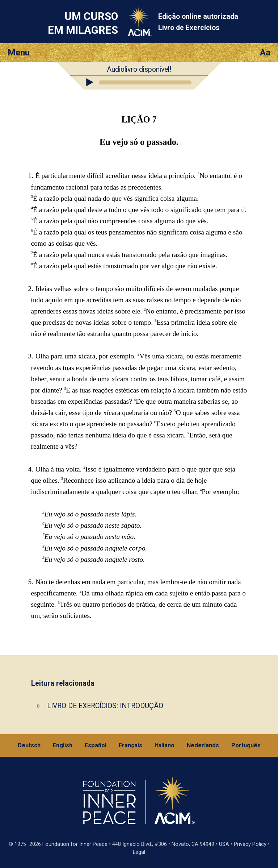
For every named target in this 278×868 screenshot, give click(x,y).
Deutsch (29, 745)
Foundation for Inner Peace (75, 844)
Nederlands (203, 745)
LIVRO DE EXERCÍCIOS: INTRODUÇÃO (105, 706)
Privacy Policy (250, 844)
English (63, 745)
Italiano (165, 745)
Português (246, 745)
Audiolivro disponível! (139, 69)
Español (96, 745)
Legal (139, 852)
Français (130, 745)
